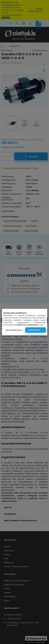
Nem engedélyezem (14, 330)
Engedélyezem (34, 330)
